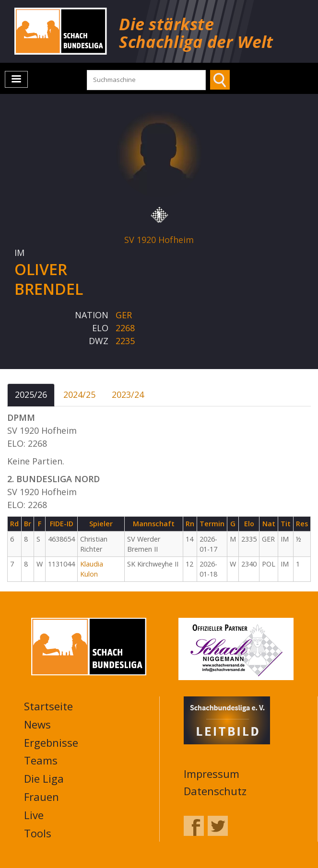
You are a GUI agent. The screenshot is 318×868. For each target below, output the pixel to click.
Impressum (212, 774)
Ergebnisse (51, 742)
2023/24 (128, 394)
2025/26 (31, 394)
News (37, 724)
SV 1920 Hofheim (159, 240)
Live (34, 815)
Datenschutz (215, 791)
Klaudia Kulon (92, 569)
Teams (41, 760)
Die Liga (44, 778)
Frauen (41, 797)
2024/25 (79, 394)
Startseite (48, 706)
